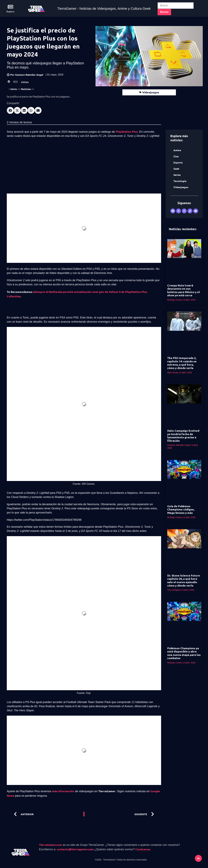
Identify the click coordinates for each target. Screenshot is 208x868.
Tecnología (180, 181)
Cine (176, 156)
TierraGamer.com (51, 845)
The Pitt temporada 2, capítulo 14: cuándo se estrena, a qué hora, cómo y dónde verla (182, 363)
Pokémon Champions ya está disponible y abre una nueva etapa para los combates (184, 653)
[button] (10, 110)
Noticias (26, 89)
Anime (177, 150)
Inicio (13, 89)
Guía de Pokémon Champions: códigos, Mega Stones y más (181, 509)
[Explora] (10, 7)
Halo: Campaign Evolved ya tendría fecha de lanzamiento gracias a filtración (183, 436)
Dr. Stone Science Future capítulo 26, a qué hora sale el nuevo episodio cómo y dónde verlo (184, 580)
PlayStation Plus (127, 131)
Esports (178, 162)
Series (177, 175)
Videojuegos (151, 92)
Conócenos (143, 849)
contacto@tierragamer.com (75, 849)
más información (63, 791)
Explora (10, 11)
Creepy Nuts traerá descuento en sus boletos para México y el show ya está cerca (184, 290)
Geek (176, 169)
